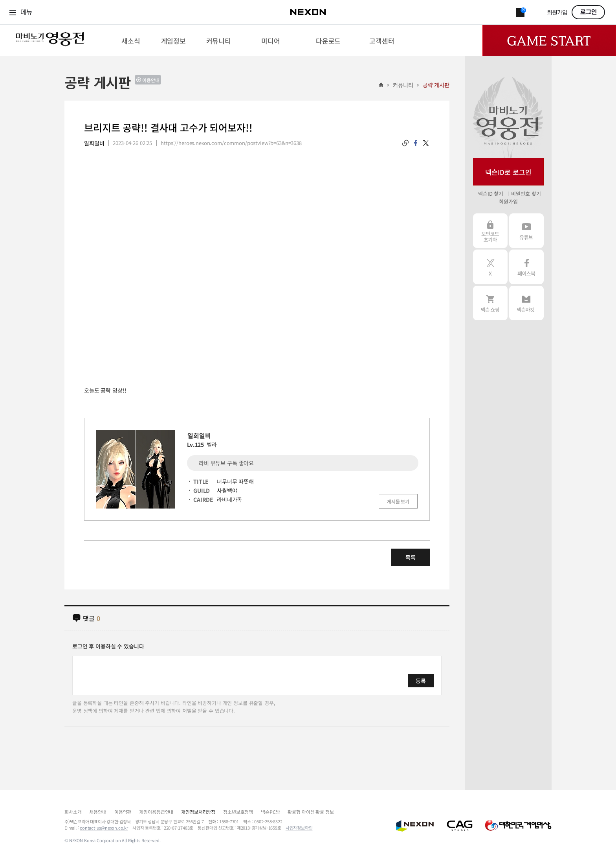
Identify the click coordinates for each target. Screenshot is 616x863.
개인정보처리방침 (198, 812)
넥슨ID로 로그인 (508, 172)
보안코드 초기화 (490, 231)
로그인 (588, 12)
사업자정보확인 (299, 828)
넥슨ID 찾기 (491, 194)
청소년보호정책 (238, 812)
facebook (416, 143)
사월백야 (227, 490)
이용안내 (151, 80)
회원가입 (557, 13)
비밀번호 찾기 (526, 194)
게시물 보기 (398, 501)
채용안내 (98, 812)
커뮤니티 (403, 85)
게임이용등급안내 (156, 812)
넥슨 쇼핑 (490, 303)
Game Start (549, 40)
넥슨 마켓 (526, 303)
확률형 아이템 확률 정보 (311, 812)
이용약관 (123, 812)
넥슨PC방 (270, 812)
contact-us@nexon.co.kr (104, 828)
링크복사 (405, 143)
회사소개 (73, 812)
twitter (426, 143)
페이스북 (526, 267)
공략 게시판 (436, 85)
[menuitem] (131, 40)
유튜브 (526, 231)
